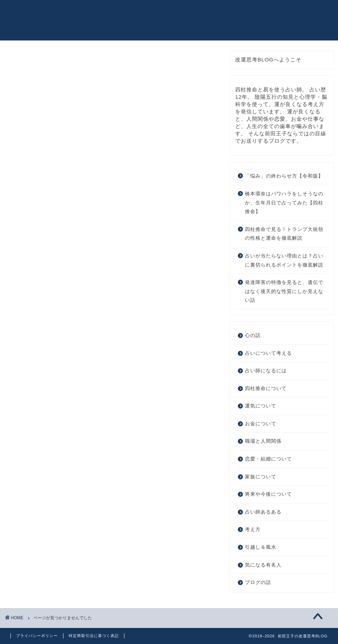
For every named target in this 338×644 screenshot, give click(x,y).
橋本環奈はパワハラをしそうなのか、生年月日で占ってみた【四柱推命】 (284, 206)
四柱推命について (52, 382)
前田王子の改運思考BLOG (31, 21)
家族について (46, 429)
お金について (46, 401)
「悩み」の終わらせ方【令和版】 (284, 179)
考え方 (37, 456)
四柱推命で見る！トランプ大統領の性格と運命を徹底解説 (284, 237)
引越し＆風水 (46, 466)
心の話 (37, 354)
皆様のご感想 (185, 12)
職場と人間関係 (49, 410)
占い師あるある (49, 447)
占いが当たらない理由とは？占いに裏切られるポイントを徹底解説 (284, 264)
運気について (46, 391)
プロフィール (122, 12)
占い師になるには (52, 373)
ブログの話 (43, 484)
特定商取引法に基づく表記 (94, 636)
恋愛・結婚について (55, 419)
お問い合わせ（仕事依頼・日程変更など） (260, 12)
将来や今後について (55, 438)
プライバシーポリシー (37, 636)
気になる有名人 (49, 475)
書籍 (153, 12)
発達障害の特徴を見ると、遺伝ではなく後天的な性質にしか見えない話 (284, 295)
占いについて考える (55, 363)
